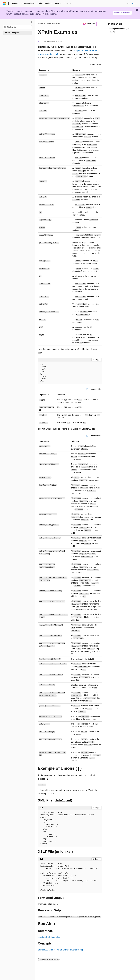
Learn (41, 24)
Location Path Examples (49, 937)
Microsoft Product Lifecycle (74, 11)
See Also (113, 32)
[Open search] (128, 3)
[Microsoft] (5, 3)
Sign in (134, 3)
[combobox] (17, 27)
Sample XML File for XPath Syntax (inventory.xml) (60, 950)
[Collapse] (31, 22)
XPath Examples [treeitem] (12, 33)
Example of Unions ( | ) (119, 29)
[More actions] (100, 24)
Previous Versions (53, 24)
